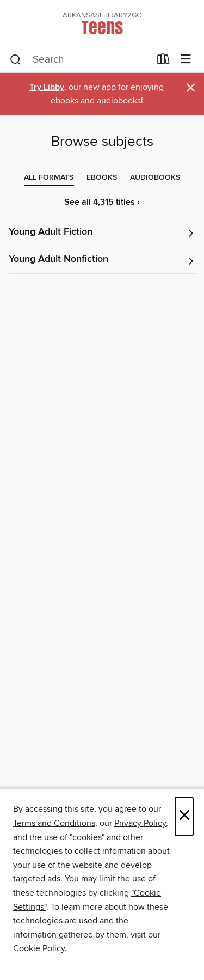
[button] (102, 233)
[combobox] (80, 60)
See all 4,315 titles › (102, 202)
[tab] (49, 177)
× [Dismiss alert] (191, 88)
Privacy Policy (140, 823)
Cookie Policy (39, 948)
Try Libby (47, 87)
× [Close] (184, 816)
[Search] (16, 60)
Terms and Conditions (54, 823)
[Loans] (163, 62)
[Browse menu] (186, 60)
